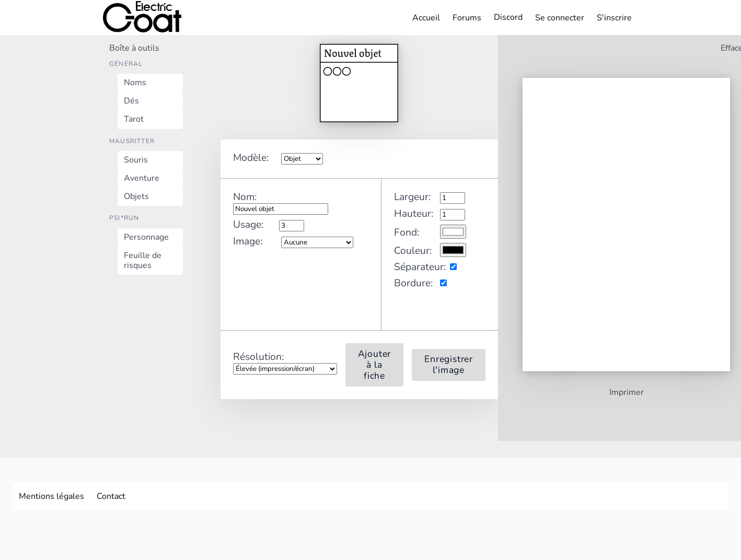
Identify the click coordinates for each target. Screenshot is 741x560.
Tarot (134, 119)
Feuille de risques (143, 260)
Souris (136, 160)
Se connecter (560, 18)
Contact (111, 496)
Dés (131, 101)
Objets (136, 196)
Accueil (426, 18)
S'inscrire (614, 18)
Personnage (146, 237)
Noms (135, 83)
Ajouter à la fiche (375, 365)
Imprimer (627, 393)
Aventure (142, 178)
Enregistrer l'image (449, 365)
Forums (467, 18)
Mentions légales (51, 496)
